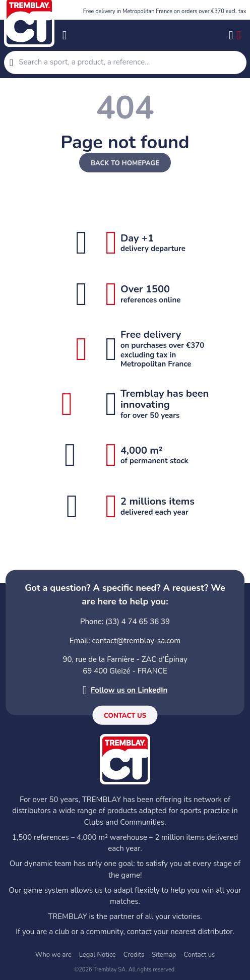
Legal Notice (98, 955)
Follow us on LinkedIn (129, 690)
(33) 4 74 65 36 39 (138, 622)
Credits (134, 955)
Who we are (53, 955)
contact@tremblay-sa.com (137, 640)
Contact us (125, 716)
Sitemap (164, 955)
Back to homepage (125, 163)
